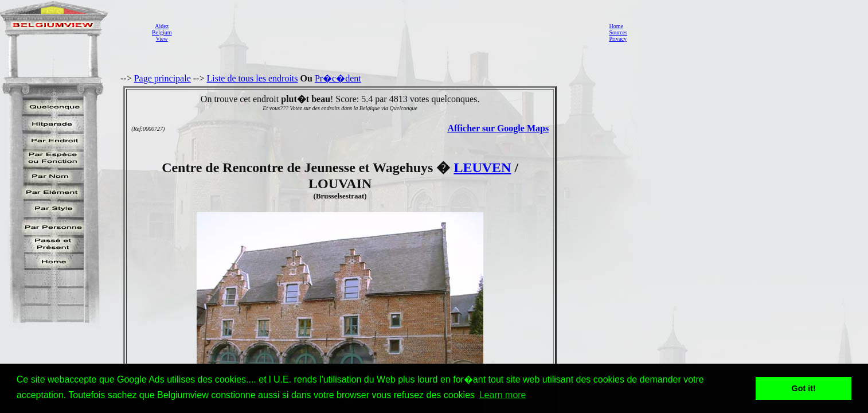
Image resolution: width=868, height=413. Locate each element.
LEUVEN (482, 167)
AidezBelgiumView (162, 32)
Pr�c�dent (338, 78)
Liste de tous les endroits (252, 78)
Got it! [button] (804, 388)
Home (616, 26)
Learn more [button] (503, 395)
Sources (618, 32)
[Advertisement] (387, 32)
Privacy (618, 39)
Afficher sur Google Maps (498, 128)
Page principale (163, 78)
